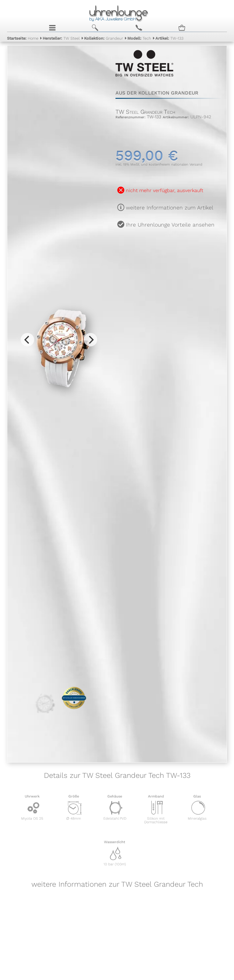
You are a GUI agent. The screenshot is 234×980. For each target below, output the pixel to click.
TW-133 (169, 38)
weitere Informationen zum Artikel (170, 208)
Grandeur (104, 38)
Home (23, 38)
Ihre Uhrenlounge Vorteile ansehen (170, 225)
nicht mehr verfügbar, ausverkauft (165, 190)
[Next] (90, 340)
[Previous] (27, 340)
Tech (139, 38)
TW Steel (61, 38)
